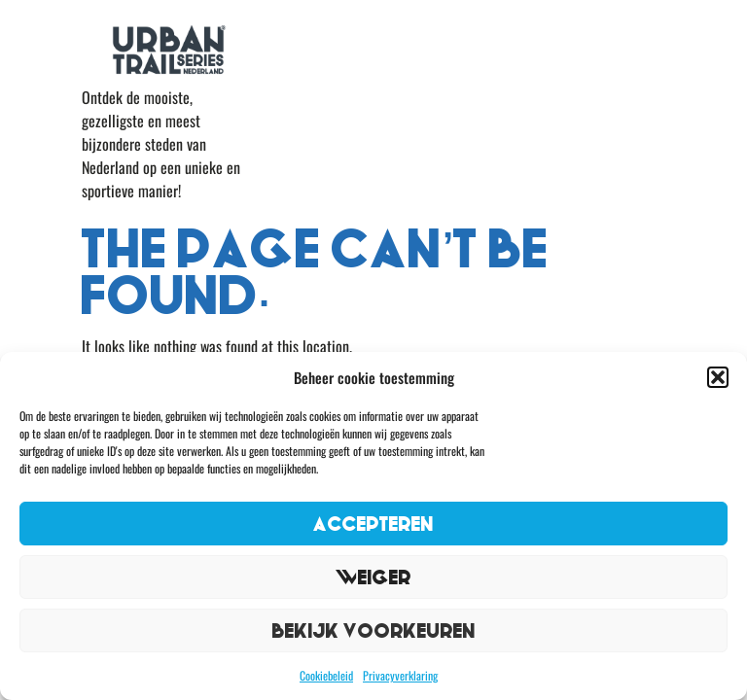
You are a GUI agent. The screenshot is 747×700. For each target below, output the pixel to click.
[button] (718, 377)
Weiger (373, 577)
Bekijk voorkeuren (374, 630)
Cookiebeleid (326, 675)
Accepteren (373, 524)
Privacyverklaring (400, 675)
